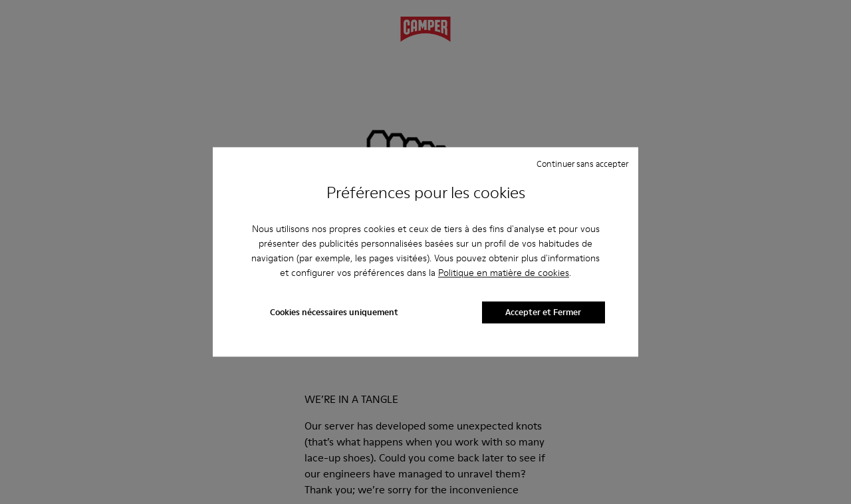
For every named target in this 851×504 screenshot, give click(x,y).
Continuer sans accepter (582, 164)
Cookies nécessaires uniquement (334, 313)
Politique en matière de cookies (504, 273)
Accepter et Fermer (543, 313)
